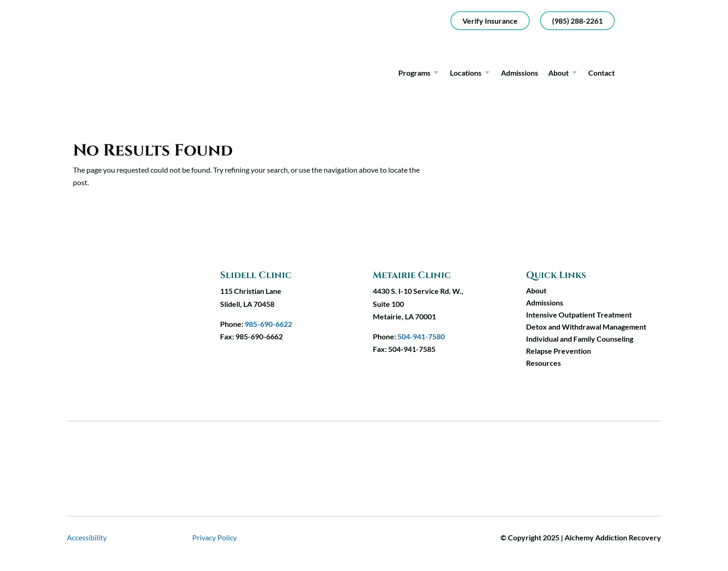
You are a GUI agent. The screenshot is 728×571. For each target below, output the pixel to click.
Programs (414, 73)
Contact (601, 73)
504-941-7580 (421, 336)
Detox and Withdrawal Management (586, 327)
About (559, 73)
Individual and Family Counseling (580, 339)
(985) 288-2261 (577, 21)
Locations (466, 73)
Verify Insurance (490, 21)
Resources (543, 363)
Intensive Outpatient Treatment (579, 315)
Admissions (520, 73)
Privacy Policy (214, 537)
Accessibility (87, 537)
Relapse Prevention (559, 351)
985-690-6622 (268, 324)
